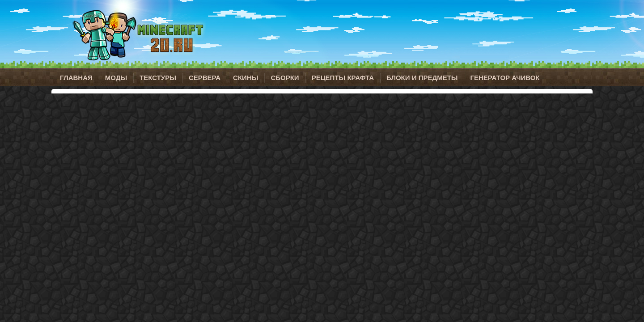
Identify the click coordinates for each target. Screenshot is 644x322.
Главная (76, 78)
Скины (246, 78)
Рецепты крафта (343, 78)
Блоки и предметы (422, 78)
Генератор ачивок (505, 78)
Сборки (285, 78)
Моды (116, 78)
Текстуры (158, 78)
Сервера (205, 78)
